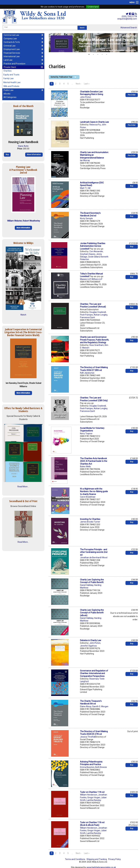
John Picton (86, 97)
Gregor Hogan (94, 797)
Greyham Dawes (88, 254)
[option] (93, 43)
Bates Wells (85, 466)
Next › (78, 84)
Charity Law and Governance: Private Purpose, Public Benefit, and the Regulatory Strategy (94, 340)
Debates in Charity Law (91, 640)
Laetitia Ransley (94, 800)
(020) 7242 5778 (129, 16)
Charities (7, 71)
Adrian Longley (100, 315)
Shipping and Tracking (97, 859)
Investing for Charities (90, 519)
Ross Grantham (97, 345)
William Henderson (89, 795)
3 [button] (98, 54)
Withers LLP (97, 279)
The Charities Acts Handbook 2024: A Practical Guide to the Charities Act (94, 461)
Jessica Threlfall (88, 737)
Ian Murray (85, 160)
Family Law (9, 78)
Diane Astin (23, 146)
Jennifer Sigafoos (88, 646)
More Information (34, 155)
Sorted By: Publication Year (61, 77)
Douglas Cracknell (98, 312)
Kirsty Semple (86, 218)
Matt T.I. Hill (85, 188)
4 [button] (102, 54)
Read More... (23, 542)
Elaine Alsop (86, 706)
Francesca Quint (88, 317)
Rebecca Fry (95, 125)
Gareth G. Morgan (100, 706)
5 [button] (107, 54)
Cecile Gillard (94, 257)
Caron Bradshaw (88, 497)
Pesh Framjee (86, 315)
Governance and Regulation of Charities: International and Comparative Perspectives (94, 673)
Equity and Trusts (11, 75)
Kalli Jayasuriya (87, 373)
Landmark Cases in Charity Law (94, 122)
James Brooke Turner (90, 522)
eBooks (7, 94)
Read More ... (23, 487)
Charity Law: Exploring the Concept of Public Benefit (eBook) (92, 613)
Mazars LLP (85, 279)
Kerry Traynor (86, 433)
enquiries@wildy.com (127, 19)
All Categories (10, 97)
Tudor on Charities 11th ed (92, 792)
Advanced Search (129, 28)
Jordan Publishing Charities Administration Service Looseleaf (93, 246)
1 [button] (89, 54)
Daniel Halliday (87, 585)
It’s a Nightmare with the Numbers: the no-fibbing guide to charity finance (94, 491)
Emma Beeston (87, 767)
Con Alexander (96, 251)
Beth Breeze (101, 767)
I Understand (93, 7)
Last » (87, 84)
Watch (23, 315)
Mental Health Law (12, 82)
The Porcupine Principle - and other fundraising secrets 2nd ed (94, 552)
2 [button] (93, 54)
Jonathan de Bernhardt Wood (94, 558)
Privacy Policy (114, 859)
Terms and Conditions (75, 859)
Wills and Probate (11, 86)
